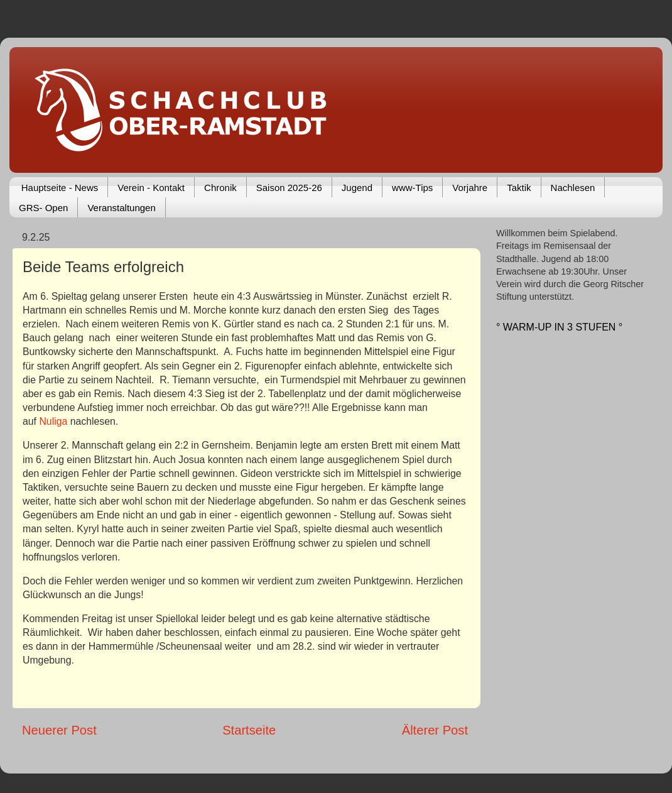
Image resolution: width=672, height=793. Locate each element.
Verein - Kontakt (151, 188)
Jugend (357, 188)
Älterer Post (435, 730)
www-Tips (412, 188)
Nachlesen (573, 188)
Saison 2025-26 (289, 188)
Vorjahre (470, 188)
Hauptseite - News (60, 188)
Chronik (220, 188)
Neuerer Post (59, 730)
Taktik (519, 188)
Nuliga (54, 421)
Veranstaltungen (121, 208)
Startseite (249, 730)
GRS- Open (43, 208)
